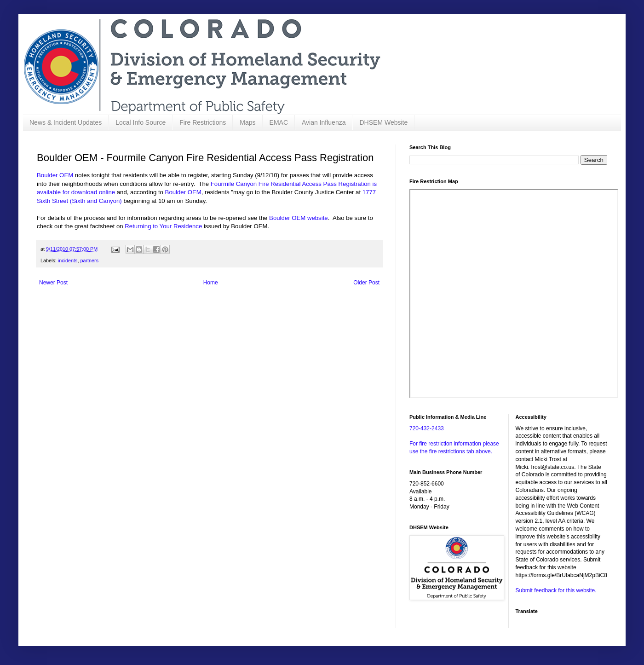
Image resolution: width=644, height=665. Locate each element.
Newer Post (53, 283)
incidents (68, 260)
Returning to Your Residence (163, 226)
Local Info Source (141, 122)
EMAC (279, 122)
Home (211, 283)
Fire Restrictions (203, 122)
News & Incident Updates (66, 122)
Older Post (366, 283)
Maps (247, 122)
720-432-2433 (427, 428)
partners (89, 260)
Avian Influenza (324, 122)
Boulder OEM (55, 175)
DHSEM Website (383, 122)
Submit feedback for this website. (556, 590)
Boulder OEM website (299, 218)
